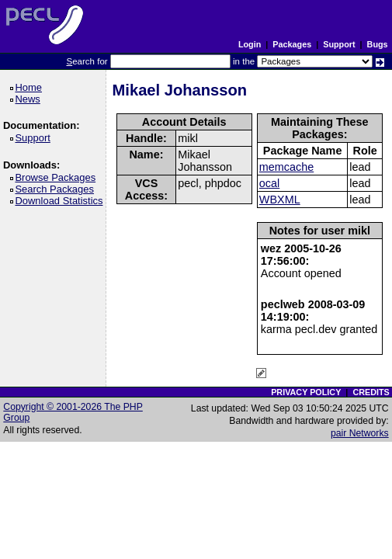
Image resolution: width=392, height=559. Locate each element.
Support (339, 44)
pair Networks (360, 433)
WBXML (280, 200)
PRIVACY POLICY (306, 392)
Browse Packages (58, 177)
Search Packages (57, 189)
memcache (286, 167)
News (30, 99)
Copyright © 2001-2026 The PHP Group (73, 412)
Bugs (378, 44)
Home (31, 87)
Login (250, 44)
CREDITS (371, 392)
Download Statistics (61, 201)
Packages (292, 44)
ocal (269, 183)
